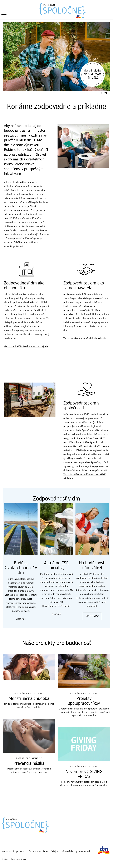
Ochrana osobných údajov (44, 852)
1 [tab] (102, 92)
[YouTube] (20, 844)
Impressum (20, 852)
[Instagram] (12, 844)
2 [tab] (106, 92)
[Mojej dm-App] (3, 844)
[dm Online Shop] (7, 844)
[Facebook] (16, 844)
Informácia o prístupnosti (75, 852)
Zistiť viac (21, 619)
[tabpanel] (56, 57)
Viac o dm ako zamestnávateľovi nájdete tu (85, 338)
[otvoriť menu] (4, 13)
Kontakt (6, 852)
